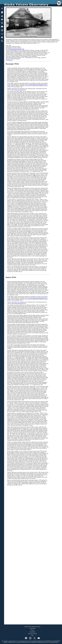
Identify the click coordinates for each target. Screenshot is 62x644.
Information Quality (32, 634)
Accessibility (32, 632)
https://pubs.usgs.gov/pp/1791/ (19, 90)
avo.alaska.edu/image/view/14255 (16, 49)
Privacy (32, 630)
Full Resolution (9, 60)
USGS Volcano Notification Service (32, 627)
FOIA (32, 635)
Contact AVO (32, 628)
